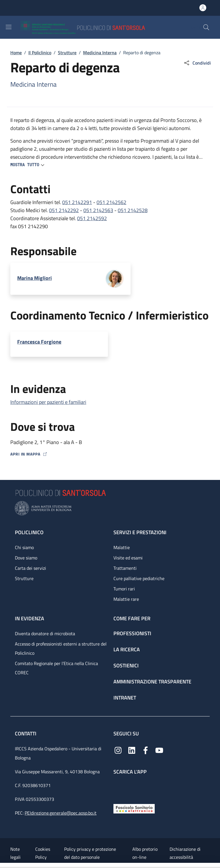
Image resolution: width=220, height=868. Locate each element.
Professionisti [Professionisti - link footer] (132, 633)
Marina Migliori (35, 278)
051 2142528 (133, 210)
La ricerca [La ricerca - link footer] (127, 649)
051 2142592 (92, 218)
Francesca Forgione (39, 342)
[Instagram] (118, 750)
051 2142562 (111, 202)
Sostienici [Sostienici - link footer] (126, 665)
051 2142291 (77, 202)
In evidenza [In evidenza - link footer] (30, 618)
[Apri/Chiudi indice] (3, 865)
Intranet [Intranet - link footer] (125, 698)
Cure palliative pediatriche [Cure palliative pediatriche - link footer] (139, 578)
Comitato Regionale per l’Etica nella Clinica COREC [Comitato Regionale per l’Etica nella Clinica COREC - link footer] (56, 668)
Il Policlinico (40, 53)
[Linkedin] (132, 750)
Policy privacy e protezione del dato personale (90, 853)
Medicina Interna (100, 53)
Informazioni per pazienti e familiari (48, 402)
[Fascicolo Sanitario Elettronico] (134, 808)
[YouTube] (159, 750)
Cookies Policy (43, 853)
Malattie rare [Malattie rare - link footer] (126, 599)
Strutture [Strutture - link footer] (24, 578)
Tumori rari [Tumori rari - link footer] (124, 589)
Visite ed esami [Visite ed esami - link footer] (128, 558)
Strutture (67, 53)
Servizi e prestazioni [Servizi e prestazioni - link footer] (140, 532)
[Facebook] (146, 750)
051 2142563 (98, 210)
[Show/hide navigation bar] (9, 27)
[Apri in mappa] (110, 454)
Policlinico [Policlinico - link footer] (29, 532)
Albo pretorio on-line (145, 853)
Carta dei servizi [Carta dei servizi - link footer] (31, 568)
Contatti (26, 734)
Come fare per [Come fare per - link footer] (132, 618)
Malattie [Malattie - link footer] (122, 547)
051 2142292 (64, 210)
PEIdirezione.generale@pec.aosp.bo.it (61, 813)
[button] (206, 27)
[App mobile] (118, 788)
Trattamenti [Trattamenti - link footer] (125, 568)
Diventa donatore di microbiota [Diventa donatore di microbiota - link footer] (45, 633)
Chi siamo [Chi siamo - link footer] (24, 547)
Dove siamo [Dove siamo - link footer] (26, 558)
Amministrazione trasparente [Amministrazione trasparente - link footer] (152, 682)
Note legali (15, 853)
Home (16, 53)
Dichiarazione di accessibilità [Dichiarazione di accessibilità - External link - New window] (185, 853)
